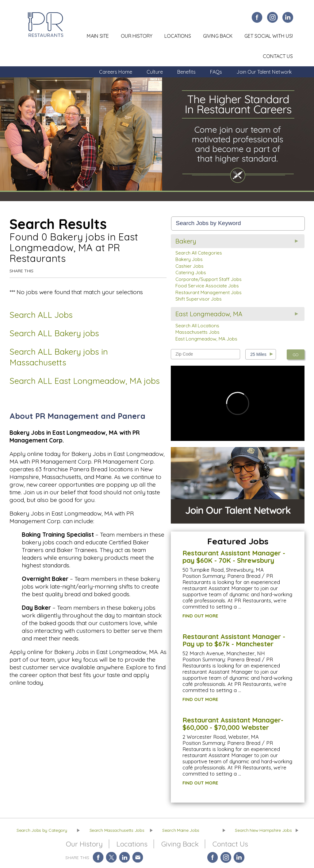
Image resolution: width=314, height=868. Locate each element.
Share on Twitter (111, 857)
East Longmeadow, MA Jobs (206, 339)
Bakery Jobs (189, 259)
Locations (178, 36)
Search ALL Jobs (41, 315)
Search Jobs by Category (42, 830)
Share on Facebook (98, 857)
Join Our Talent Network (264, 72)
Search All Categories (199, 253)
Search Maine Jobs (181, 830)
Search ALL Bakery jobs (54, 333)
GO (296, 355)
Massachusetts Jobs (197, 332)
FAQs (216, 72)
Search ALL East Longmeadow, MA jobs (85, 381)
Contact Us (278, 56)
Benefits (186, 72)
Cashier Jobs (190, 266)
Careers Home (116, 72)
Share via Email (138, 857)
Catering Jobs (191, 272)
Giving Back (218, 36)
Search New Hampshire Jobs (263, 830)
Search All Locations (197, 326)
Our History (137, 36)
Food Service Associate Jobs (207, 286)
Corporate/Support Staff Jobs (209, 279)
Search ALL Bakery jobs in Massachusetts (59, 357)
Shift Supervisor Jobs (199, 299)
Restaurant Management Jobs (209, 292)
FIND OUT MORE (200, 616)
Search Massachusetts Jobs (117, 830)
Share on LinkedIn (125, 857)
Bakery (186, 241)
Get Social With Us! (269, 36)
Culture (155, 72)
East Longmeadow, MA (209, 314)
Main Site (98, 36)
